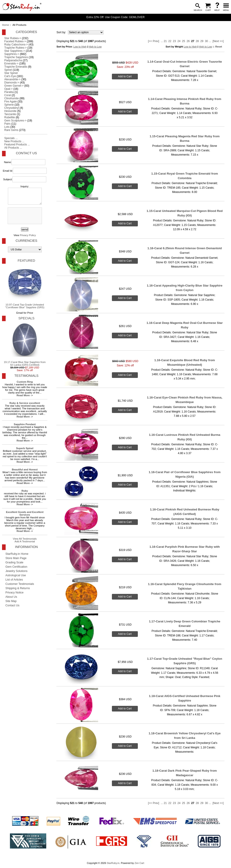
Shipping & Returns (18, 588)
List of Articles (14, 580)
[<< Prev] (154, 41)
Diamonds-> (12, 83)
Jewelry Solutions (16, 571)
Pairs (7, 124)
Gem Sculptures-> (15, 121)
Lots (7, 127)
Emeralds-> (11, 64)
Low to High (80, 47)
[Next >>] (218, 41)
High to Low (95, 47)
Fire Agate (10, 102)
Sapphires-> (12, 54)
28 (197, 41)
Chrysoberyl (12, 108)
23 (174, 41)
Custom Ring (25, 382)
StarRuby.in (113, 863)
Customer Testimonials (20, 584)
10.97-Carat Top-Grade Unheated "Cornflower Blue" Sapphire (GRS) (25, 287)
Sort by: (61, 32)
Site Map (11, 601)
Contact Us (26, 153)
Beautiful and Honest (25, 470)
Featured (26, 261)
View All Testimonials (25, 539)
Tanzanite (10, 114)
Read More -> (25, 395)
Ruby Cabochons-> (16, 45)
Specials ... (11, 138)
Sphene (9, 105)
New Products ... (14, 141)
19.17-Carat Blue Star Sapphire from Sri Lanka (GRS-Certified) (25, 344)
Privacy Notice (14, 593)
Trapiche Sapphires (16, 57)
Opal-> (8, 89)
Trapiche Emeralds (16, 67)
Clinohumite (12, 98)
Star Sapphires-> (15, 51)
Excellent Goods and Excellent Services (25, 513)
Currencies (26, 241)
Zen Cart (139, 863)
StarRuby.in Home (17, 554)
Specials (26, 318)
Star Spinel (11, 73)
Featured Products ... (17, 145)
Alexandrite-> (12, 79)
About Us (11, 597)
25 (184, 41)
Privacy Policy (28, 235)
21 (165, 41)
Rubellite (10, 117)
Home (6, 25)
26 (188, 41)
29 (202, 41)
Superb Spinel (25, 448)
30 (206, 41)
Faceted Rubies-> (15, 41)
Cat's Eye (10, 76)
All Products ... (13, 148)
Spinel (8, 70)
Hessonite (10, 111)
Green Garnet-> (14, 86)
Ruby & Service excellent (25, 403)
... (162, 41)
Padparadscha (13, 60)
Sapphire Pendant (25, 424)
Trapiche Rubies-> (15, 48)
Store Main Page (16, 558)
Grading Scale (14, 562)
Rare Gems (11, 130)
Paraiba (9, 92)
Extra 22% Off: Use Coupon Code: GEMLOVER (115, 17)
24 (179, 41)
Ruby (25, 491)
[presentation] (24, 216)
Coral (8, 95)
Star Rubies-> (13, 38)
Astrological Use (16, 575)
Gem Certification (16, 567)
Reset (219, 47)
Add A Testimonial (25, 541)
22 (170, 41)
